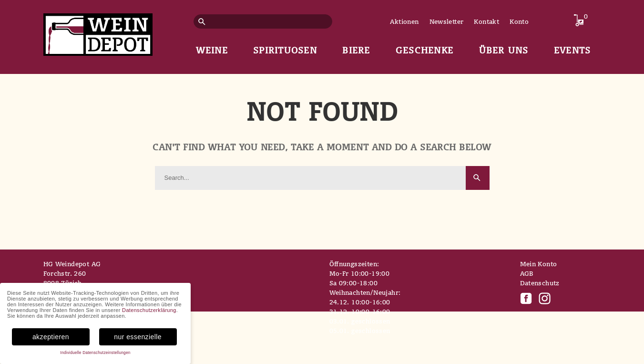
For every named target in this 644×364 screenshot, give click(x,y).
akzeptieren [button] (51, 337)
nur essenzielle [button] (138, 337)
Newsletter (447, 21)
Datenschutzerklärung (149, 310)
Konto (519, 21)
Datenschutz (540, 283)
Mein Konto (539, 264)
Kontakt (486, 21)
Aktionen (404, 21)
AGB (527, 273)
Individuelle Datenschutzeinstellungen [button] (95, 353)
